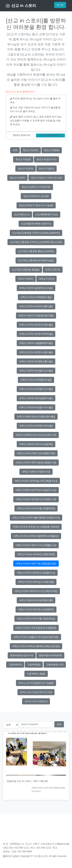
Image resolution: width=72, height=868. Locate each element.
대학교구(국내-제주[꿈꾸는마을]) (36, 389)
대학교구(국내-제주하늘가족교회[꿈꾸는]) (36, 481)
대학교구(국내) (46, 279)
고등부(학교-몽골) (36, 674)
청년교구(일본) (23, 159)
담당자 (16, 856)
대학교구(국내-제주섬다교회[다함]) (36, 582)
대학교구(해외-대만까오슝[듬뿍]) (36, 444)
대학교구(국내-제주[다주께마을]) (36, 334)
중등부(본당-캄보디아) (22, 655)
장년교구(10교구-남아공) (36, 196)
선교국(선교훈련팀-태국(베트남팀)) (36, 260)
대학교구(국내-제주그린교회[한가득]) (36, 453)
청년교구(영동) (52, 150)
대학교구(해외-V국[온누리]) (36, 472)
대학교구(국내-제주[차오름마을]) (36, 306)
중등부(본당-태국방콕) (50, 655)
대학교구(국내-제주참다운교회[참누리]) (36, 499)
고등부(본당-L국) (55, 665)
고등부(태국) (15, 665)
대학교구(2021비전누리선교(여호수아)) (36, 435)
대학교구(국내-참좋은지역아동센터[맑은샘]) (36, 637)
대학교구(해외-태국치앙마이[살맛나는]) (36, 490)
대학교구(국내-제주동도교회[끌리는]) (36, 573)
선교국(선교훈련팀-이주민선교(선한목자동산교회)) (36, 242)
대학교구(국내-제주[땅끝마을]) (36, 297)
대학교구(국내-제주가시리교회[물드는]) (36, 545)
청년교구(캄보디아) (46, 159)
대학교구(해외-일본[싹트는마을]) (36, 288)
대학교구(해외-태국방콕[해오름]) (36, 600)
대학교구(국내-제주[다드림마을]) (36, 325)
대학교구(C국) (53, 270)
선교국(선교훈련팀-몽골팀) (26, 270)
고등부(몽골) (34, 665)
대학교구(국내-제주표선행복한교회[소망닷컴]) (36, 646)
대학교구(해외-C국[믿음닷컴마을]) (36, 316)
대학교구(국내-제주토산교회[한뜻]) (36, 609)
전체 (15, 150)
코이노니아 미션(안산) (36, 701)
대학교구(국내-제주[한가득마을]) (36, 426)
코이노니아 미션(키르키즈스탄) (36, 692)
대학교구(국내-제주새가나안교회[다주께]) (36, 591)
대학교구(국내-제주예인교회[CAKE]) (36, 554)
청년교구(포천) (26, 169)
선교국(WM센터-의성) (47, 215)
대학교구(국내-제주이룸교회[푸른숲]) (36, 619)
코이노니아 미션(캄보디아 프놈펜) (36, 683)
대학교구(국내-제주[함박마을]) (36, 380)
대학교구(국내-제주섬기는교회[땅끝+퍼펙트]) (36, 527)
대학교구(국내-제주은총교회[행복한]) (36, 508)
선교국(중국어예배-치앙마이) (36, 224)
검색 (59, 724)
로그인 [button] (60, 5)
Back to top (63, 844)
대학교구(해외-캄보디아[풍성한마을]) (36, 417)
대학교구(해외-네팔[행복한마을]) (36, 343)
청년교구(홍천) (46, 169)
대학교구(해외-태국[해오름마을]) (36, 361)
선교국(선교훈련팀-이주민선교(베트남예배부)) (36, 233)
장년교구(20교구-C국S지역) (36, 187)
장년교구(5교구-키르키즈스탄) (47, 178)
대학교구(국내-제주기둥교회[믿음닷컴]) (36, 564)
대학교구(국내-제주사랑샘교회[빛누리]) (36, 463)
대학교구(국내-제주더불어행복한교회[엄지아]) (36, 518)
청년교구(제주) (31, 150)
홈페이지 (7, 856)
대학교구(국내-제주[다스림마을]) (36, 352)
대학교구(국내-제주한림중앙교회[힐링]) (36, 628)
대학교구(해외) (26, 279)
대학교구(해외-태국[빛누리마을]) (36, 407)
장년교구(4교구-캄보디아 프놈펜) (36, 205)
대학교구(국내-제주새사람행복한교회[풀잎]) (36, 536)
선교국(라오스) (22, 215)
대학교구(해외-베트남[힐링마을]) (36, 398)
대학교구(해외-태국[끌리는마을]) (36, 371)
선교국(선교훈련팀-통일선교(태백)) (36, 251)
